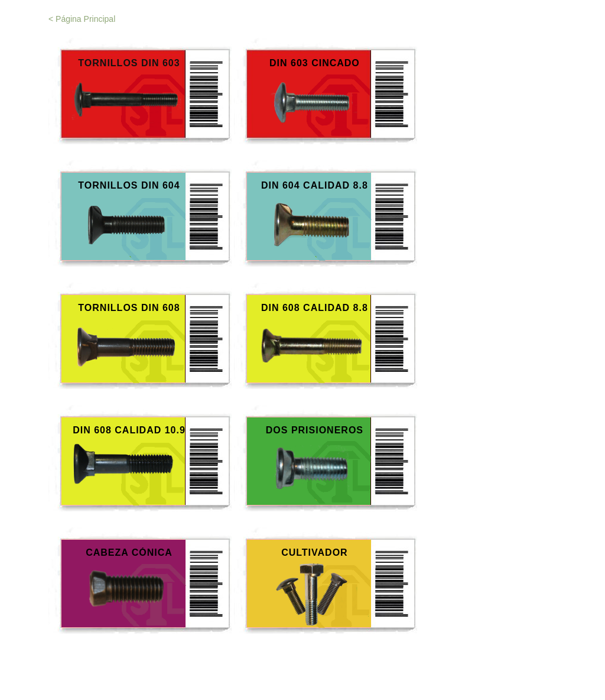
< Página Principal (82, 19)
